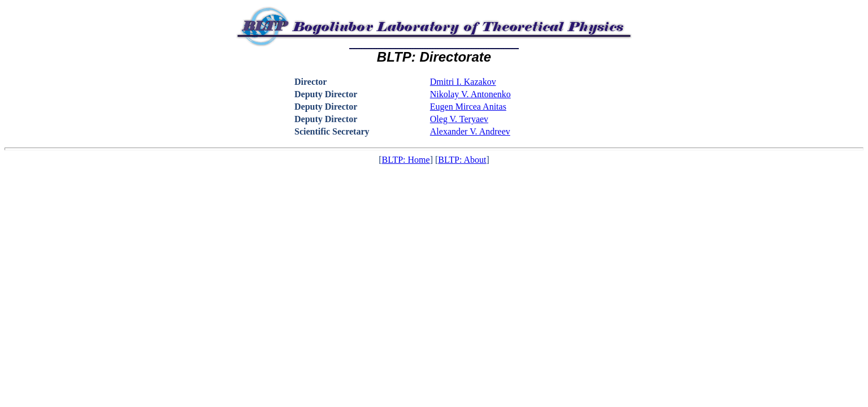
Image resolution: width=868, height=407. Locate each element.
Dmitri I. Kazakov (463, 82)
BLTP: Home (405, 160)
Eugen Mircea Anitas (468, 107)
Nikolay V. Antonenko (470, 94)
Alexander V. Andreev (470, 131)
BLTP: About (462, 160)
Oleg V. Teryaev (459, 119)
